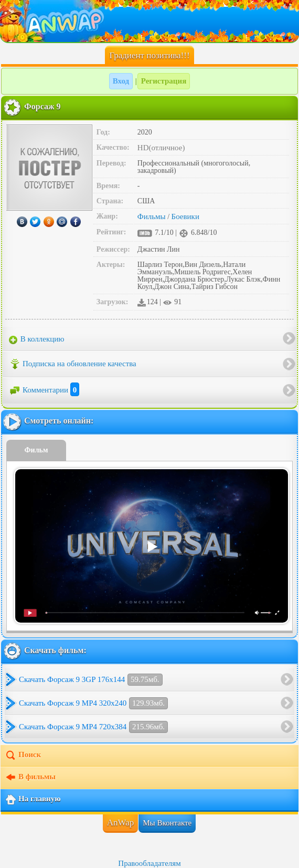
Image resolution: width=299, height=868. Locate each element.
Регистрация (164, 81)
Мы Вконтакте (167, 823)
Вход (121, 81)
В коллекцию (37, 339)
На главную (33, 800)
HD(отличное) (161, 148)
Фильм (36, 450)
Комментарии (44, 390)
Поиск (23, 756)
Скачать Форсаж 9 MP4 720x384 (93, 727)
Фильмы (152, 216)
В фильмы (30, 778)
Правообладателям (149, 863)
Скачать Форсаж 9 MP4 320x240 (93, 703)
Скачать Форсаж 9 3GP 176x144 (91, 680)
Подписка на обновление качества (73, 364)
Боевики (185, 216)
